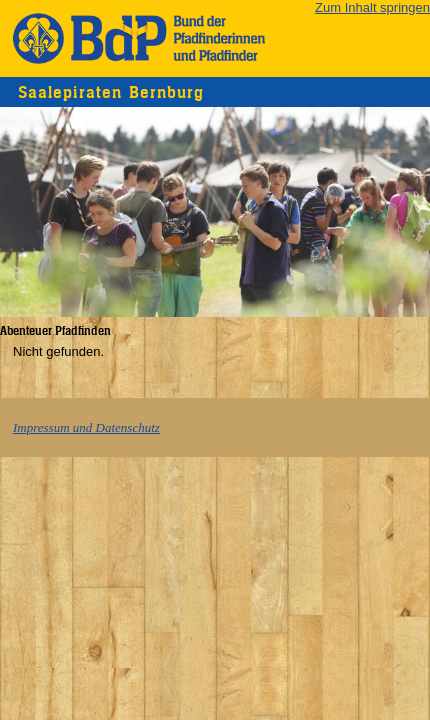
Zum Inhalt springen (372, 7)
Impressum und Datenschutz (86, 427)
